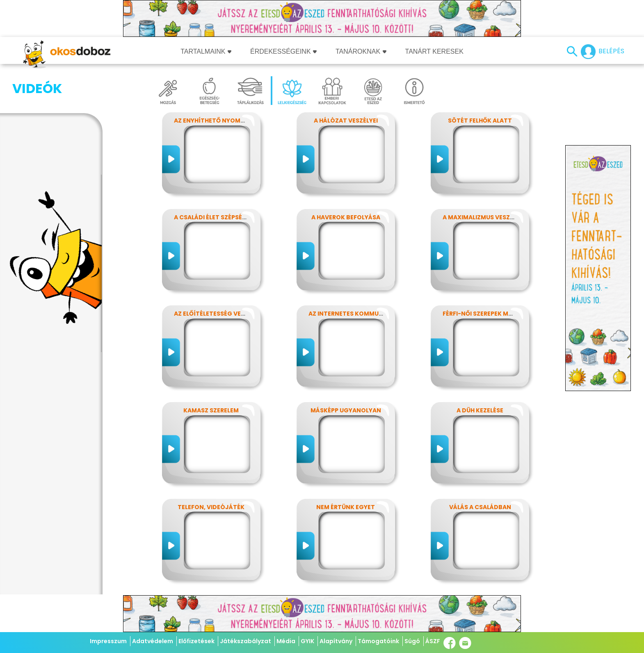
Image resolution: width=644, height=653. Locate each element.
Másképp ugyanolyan (346, 410)
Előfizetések (196, 641)
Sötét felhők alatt (480, 121)
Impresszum (108, 641)
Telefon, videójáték (211, 507)
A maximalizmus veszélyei (484, 217)
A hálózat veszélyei (346, 121)
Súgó (412, 641)
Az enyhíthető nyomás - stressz (227, 121)
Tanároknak (361, 51)
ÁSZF (433, 641)
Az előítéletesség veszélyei (218, 314)
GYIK (307, 641)
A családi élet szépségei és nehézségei (235, 217)
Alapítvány (336, 641)
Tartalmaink (206, 51)
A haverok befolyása (346, 217)
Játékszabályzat (245, 641)
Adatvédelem (153, 641)
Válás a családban (480, 507)
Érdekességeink (283, 51)
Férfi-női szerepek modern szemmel (500, 314)
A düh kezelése (480, 410)
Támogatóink (378, 641)
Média (286, 641)
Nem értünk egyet (346, 507)
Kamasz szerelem (211, 410)
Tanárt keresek (434, 51)
